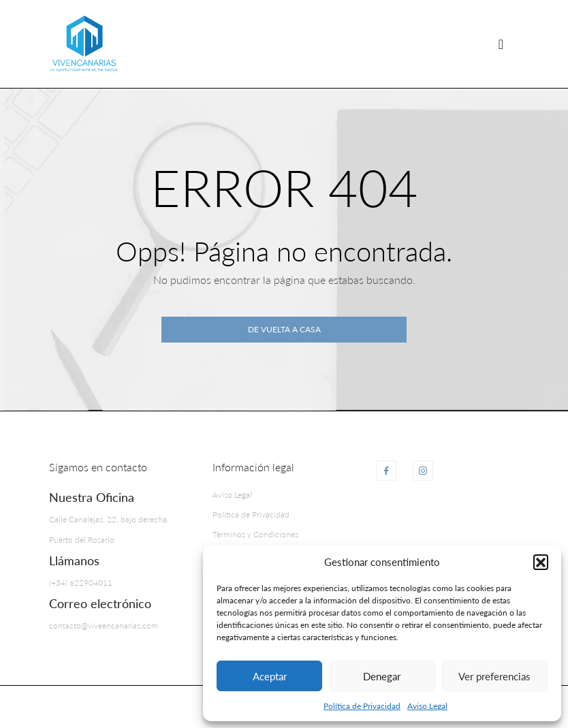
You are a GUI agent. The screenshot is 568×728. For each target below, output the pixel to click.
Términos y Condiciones (255, 534)
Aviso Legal (427, 706)
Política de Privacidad (362, 706)
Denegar (382, 676)
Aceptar (270, 676)
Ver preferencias (494, 676)
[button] (541, 562)
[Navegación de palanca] (501, 44)
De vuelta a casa (284, 329)
